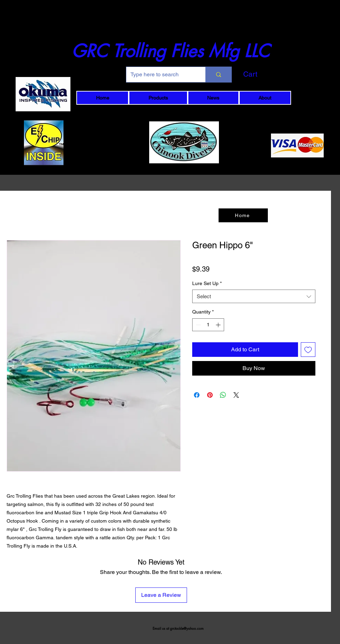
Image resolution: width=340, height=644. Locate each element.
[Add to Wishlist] (308, 350)
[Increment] (219, 325)
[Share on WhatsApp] (223, 395)
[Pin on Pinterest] (210, 395)
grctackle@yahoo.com (187, 628)
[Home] (243, 215)
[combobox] (254, 296)
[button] (262, 74)
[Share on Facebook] (197, 395)
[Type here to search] (161, 75)
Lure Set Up (207, 283)
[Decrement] (198, 325)
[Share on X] (236, 395)
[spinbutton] (208, 325)
